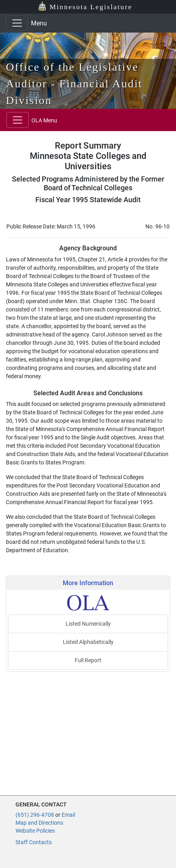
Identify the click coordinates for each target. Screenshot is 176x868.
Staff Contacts (34, 842)
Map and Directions (39, 823)
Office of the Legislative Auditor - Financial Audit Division (74, 84)
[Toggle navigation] (17, 23)
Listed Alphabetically (88, 642)
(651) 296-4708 (35, 815)
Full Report (88, 660)
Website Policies (35, 831)
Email (68, 815)
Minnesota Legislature (91, 7)
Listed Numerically (88, 624)
